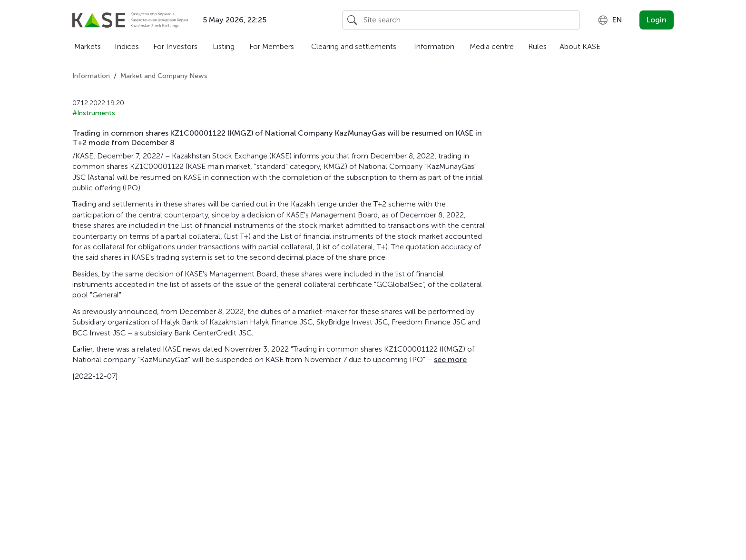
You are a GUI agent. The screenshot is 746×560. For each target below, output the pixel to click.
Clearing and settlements (354, 46)
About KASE (580, 46)
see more (450, 359)
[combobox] (610, 20)
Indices (127, 46)
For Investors (175, 46)
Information (434, 46)
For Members (272, 46)
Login (657, 20)
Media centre (492, 46)
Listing (224, 46)
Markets (88, 46)
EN (610, 20)
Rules (537, 46)
